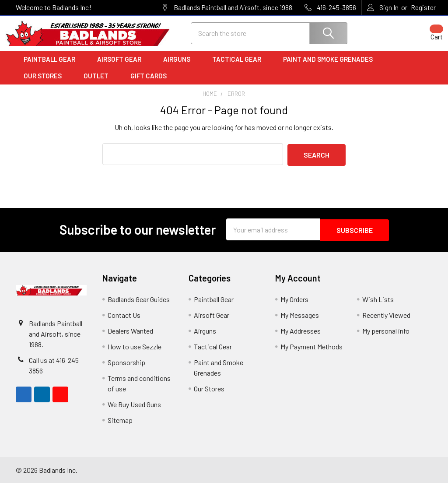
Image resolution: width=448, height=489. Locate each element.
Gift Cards (149, 84)
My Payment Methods (311, 353)
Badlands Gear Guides (139, 305)
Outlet (99, 84)
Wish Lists (378, 305)
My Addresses (301, 337)
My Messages (300, 321)
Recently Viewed (386, 321)
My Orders (294, 305)
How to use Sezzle (135, 353)
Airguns (180, 67)
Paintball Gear (52, 67)
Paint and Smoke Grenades (328, 67)
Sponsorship (126, 368)
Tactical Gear (240, 67)
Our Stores (46, 84)
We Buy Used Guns (134, 410)
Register (423, 7)
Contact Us (124, 321)
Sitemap (120, 426)
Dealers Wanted (130, 337)
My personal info (386, 337)
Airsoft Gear (122, 67)
